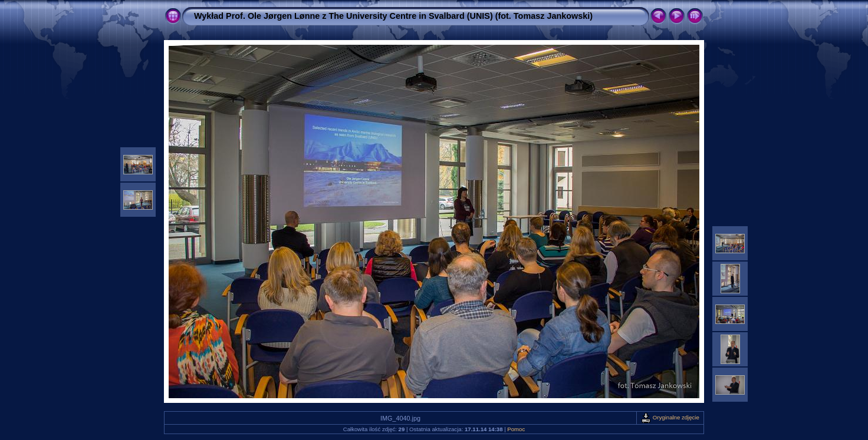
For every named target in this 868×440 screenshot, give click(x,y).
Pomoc (516, 429)
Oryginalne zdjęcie (670, 417)
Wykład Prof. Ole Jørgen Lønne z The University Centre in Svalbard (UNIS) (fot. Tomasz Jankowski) (393, 16)
